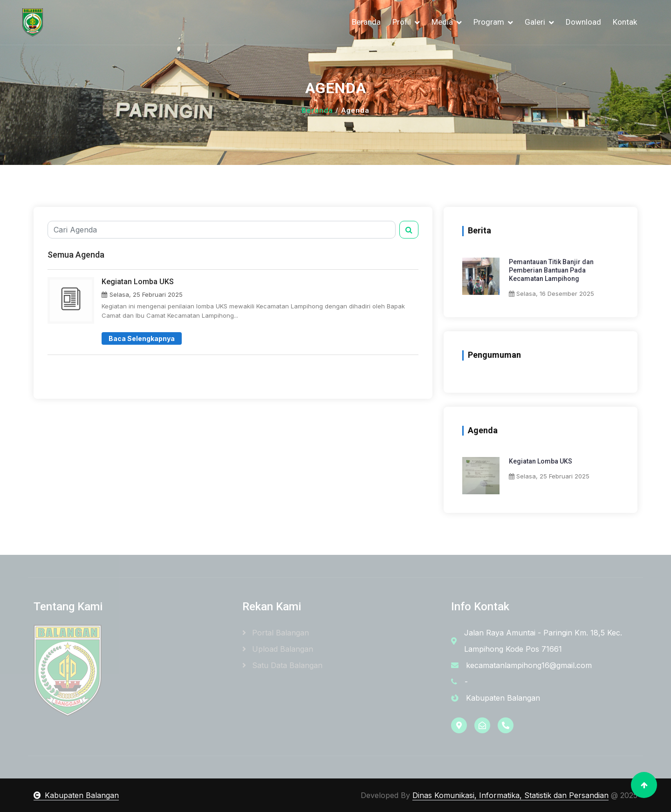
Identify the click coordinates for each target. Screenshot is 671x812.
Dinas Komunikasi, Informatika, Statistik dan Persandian (510, 795)
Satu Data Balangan (282, 665)
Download (583, 22)
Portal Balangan (276, 633)
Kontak (625, 22)
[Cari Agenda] (222, 230)
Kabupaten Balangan (76, 795)
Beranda (366, 22)
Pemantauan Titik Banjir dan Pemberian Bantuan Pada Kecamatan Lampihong (551, 270)
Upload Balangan (278, 649)
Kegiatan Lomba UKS (541, 461)
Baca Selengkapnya (142, 338)
